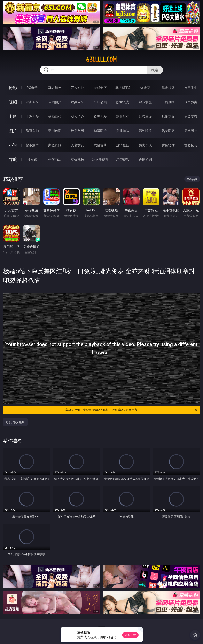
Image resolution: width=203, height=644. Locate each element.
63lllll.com (101, 60)
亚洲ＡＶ (32, 102)
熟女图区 (168, 131)
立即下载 (130, 635)
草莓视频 (77, 159)
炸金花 (145, 88)
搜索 (155, 70)
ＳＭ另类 (191, 102)
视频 (13, 102)
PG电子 (32, 88)
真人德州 (55, 88)
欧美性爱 (100, 116)
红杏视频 (123, 159)
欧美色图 (77, 131)
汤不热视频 (100, 159)
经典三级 (145, 116)
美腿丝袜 (123, 131)
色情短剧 (145, 159)
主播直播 (168, 102)
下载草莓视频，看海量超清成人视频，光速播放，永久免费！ (130, 410)
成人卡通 (77, 116)
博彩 (13, 88)
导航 (13, 159)
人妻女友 (77, 145)
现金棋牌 (168, 88)
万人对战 (77, 88)
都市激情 (32, 145)
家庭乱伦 (55, 145)
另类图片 (191, 131)
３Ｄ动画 (100, 102)
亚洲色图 (55, 131)
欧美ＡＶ (77, 102)
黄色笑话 (168, 145)
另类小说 (145, 145)
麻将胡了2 (123, 88)
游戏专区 (100, 88)
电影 (13, 116)
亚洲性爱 (32, 116)
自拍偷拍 (55, 102)
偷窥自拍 (32, 131)
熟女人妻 (123, 102)
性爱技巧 (191, 145)
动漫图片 (100, 131)
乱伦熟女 (168, 116)
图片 (13, 131)
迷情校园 (123, 145)
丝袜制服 (145, 102)
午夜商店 (55, 159)
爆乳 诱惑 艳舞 (15, 422)
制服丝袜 (123, 116)
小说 (13, 145)
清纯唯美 (145, 131)
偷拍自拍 (55, 116)
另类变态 (191, 116)
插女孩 (32, 159)
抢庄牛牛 (191, 88)
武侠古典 (100, 145)
